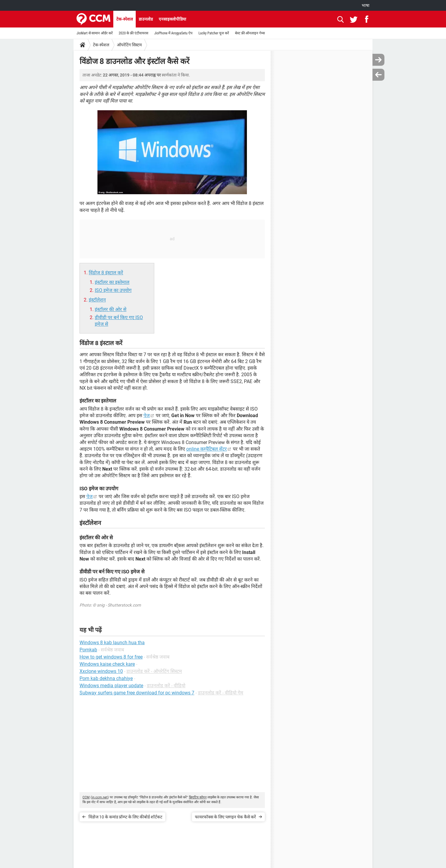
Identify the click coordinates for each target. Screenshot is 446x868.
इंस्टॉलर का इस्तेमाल (112, 282)
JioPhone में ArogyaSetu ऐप (173, 33)
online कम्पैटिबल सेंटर (207, 449)
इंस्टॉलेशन (97, 300)
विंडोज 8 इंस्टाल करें (106, 273)
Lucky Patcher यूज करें (214, 33)
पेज (147, 415)
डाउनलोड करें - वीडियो (166, 686)
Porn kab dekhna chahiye (106, 678)
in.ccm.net (100, 797)
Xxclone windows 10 (101, 671)
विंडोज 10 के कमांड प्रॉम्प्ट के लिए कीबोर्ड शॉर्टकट (125, 817)
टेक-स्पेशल (125, 19)
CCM (86, 797)
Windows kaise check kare (107, 664)
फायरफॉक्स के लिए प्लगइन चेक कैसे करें (225, 817)
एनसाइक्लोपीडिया (172, 19)
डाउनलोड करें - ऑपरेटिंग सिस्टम (154, 671)
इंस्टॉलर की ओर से (111, 309)
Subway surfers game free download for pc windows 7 (137, 693)
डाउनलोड (146, 19)
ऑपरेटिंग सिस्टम (129, 45)
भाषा (366, 5)
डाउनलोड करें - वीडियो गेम (221, 693)
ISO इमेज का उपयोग (113, 290)
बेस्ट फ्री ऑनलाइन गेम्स (250, 33)
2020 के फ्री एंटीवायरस (133, 33)
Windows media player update (111, 686)
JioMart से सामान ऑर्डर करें (95, 33)
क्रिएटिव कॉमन (198, 797)
